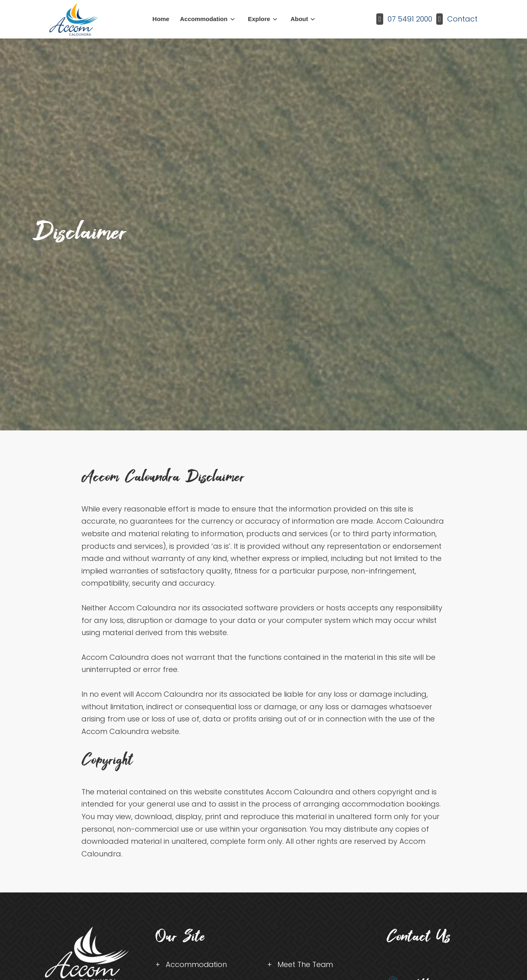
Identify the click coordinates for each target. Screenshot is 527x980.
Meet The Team (305, 964)
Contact (462, 19)
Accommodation (204, 19)
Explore (259, 19)
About (299, 19)
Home (161, 19)
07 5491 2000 (410, 19)
